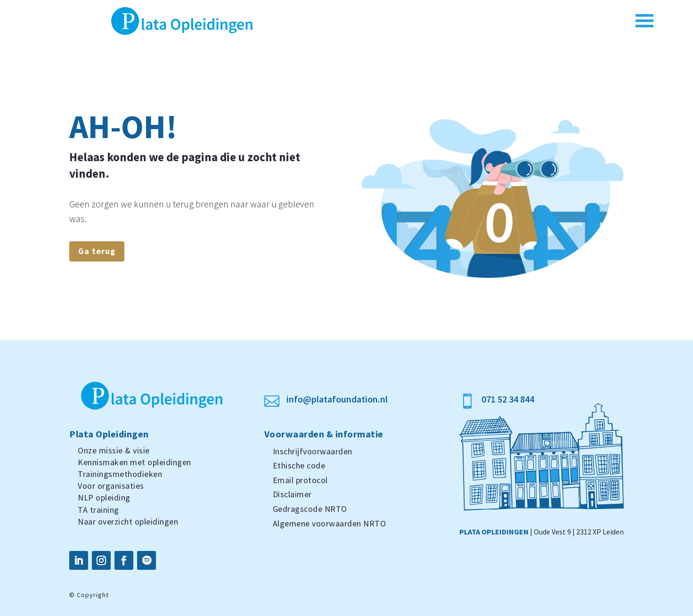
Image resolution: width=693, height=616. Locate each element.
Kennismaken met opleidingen (135, 462)
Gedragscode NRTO (310, 509)
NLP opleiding (104, 497)
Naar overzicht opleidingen (128, 522)
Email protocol (300, 480)
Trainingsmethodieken (120, 474)
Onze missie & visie (114, 450)
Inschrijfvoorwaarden (313, 451)
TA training (98, 510)
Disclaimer (292, 494)
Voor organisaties (111, 486)
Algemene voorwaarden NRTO (330, 523)
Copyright (93, 595)
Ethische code (299, 465)
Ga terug (97, 251)
